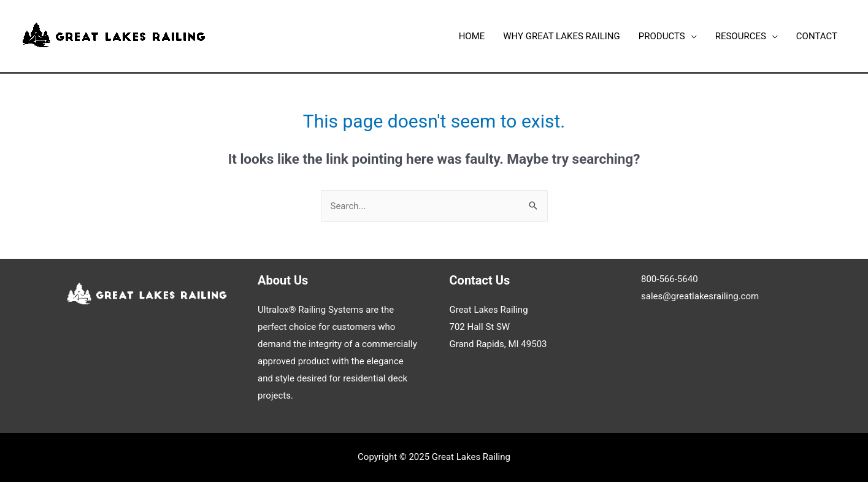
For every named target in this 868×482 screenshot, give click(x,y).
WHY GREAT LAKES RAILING (562, 36)
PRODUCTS (662, 36)
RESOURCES (741, 36)
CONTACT (817, 36)
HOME (472, 36)
